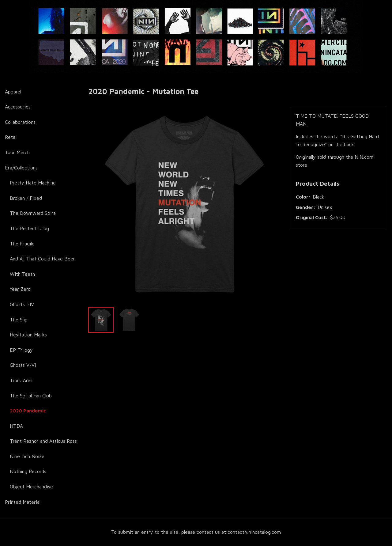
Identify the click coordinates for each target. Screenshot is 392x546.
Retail (11, 137)
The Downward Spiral (33, 213)
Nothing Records (28, 471)
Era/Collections (21, 168)
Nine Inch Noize (27, 456)
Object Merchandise (31, 487)
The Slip (19, 320)
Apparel (13, 92)
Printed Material (23, 502)
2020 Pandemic (28, 411)
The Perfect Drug (29, 228)
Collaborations (20, 122)
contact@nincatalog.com (254, 532)
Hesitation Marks (28, 335)
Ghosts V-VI (23, 365)
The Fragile (22, 244)
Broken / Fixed (26, 198)
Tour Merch (17, 152)
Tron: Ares (21, 380)
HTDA (16, 426)
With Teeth (22, 274)
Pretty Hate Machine (33, 183)
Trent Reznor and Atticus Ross (43, 441)
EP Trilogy (21, 350)
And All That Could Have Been (43, 259)
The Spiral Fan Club (31, 396)
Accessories (18, 107)
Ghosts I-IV (22, 304)
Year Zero (20, 289)
